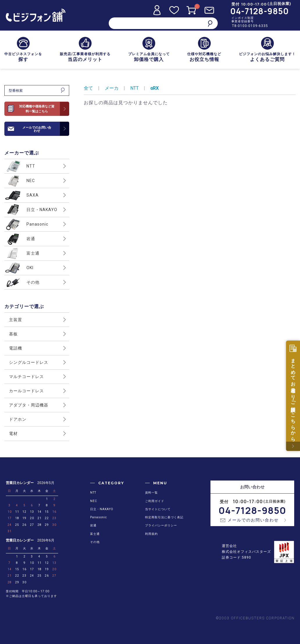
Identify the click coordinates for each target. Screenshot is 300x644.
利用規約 (151, 534)
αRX (155, 88)
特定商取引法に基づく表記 (164, 517)
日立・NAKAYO (102, 509)
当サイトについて (158, 509)
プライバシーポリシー (161, 525)
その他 (95, 542)
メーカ (112, 88)
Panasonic (99, 517)
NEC (94, 501)
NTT (134, 88)
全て (88, 88)
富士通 (95, 534)
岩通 (93, 525)
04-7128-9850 (260, 11)
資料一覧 (151, 493)
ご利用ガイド (155, 501)
